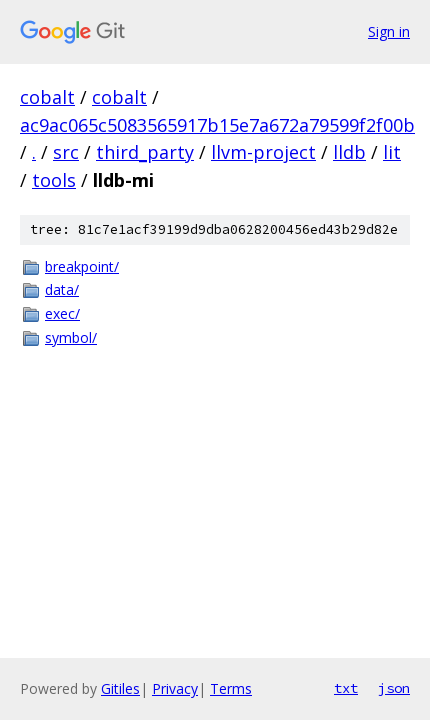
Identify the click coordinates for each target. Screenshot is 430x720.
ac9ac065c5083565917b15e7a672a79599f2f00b (217, 125)
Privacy (175, 688)
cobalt (47, 97)
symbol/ (71, 337)
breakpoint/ (82, 266)
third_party (145, 152)
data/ (62, 289)
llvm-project (263, 152)
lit (392, 152)
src (66, 152)
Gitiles (120, 688)
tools (54, 180)
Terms (231, 688)
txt (346, 688)
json (394, 688)
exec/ (62, 313)
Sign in (389, 31)
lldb (349, 152)
